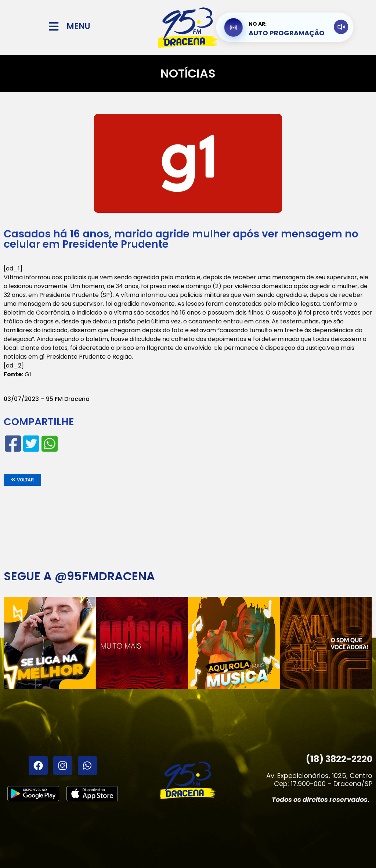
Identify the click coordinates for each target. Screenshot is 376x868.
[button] (22, 480)
